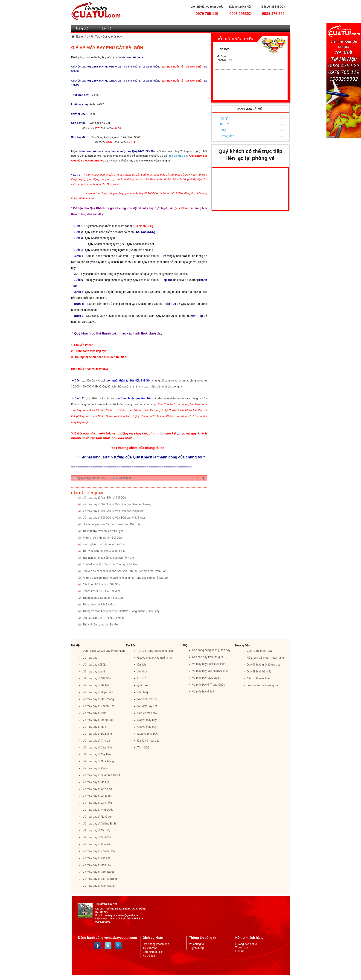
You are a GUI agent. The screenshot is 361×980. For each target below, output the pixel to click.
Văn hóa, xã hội (147, 699)
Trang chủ (82, 29)
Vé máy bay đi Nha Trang (98, 761)
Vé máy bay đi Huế (94, 727)
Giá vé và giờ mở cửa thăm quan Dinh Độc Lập (112, 524)
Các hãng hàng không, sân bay (211, 650)
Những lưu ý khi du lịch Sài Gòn (102, 538)
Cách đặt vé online (258, 678)
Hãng (223, 130)
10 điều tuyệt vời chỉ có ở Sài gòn (103, 531)
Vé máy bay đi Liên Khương (100, 879)
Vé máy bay (90, 658)
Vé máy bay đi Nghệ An (97, 817)
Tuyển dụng (196, 948)
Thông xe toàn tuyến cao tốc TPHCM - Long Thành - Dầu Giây (121, 611)
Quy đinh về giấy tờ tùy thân (264, 665)
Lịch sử (142, 678)
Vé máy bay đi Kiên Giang (99, 886)
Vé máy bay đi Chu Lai (97, 741)
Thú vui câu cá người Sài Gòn (101, 625)
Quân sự (143, 685)
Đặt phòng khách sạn (156, 944)
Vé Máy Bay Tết (147, 706)
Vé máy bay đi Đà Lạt (96, 782)
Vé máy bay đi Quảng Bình (99, 824)
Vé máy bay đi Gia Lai (96, 858)
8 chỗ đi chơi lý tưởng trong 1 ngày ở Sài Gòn (111, 564)
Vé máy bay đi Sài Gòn (97, 678)
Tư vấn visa (150, 948)
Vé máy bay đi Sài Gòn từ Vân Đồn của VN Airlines (114, 518)
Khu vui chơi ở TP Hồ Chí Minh (102, 591)
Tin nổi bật (144, 748)
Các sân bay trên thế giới (207, 657)
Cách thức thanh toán (260, 651)
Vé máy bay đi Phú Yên (97, 844)
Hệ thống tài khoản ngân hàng (265, 658)
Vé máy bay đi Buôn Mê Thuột (101, 775)
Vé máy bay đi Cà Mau (97, 796)
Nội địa (224, 118)
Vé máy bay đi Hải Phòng (98, 699)
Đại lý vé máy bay (148, 741)
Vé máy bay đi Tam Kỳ (96, 830)
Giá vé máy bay (112, 37)
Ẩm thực (143, 672)
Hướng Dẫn (227, 136)
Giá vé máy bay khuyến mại (155, 658)
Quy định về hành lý (259, 672)
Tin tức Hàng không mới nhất (155, 651)
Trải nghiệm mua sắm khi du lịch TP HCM (108, 558)
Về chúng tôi (197, 944)
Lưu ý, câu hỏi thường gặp (263, 685)
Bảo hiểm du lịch (153, 952)
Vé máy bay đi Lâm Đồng (98, 872)
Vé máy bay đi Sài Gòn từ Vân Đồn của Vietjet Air (113, 511)
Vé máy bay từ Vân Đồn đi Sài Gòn (104, 498)
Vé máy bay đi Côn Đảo (97, 803)
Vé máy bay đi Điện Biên (98, 692)
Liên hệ (107, 29)
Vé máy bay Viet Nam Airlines (210, 671)
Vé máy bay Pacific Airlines (209, 664)
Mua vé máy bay (148, 734)
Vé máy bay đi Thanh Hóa (99, 706)
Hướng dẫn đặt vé (246, 944)
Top (202, 478)
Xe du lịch (149, 956)
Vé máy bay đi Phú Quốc (98, 810)
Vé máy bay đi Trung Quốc (208, 685)
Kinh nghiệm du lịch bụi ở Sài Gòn (104, 544)
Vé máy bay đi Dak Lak (97, 865)
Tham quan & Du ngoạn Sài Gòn (103, 598)
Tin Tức (95, 37)
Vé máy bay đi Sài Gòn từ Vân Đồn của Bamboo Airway (117, 504)
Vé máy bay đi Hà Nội (96, 685)
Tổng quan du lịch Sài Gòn (99, 604)
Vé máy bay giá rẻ (94, 672)
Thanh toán (242, 948)
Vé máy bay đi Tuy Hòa (97, 754)
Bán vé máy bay (147, 713)
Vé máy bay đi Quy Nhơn (98, 748)
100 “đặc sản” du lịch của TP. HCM (104, 551)
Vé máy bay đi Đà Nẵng (97, 734)
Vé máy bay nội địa (95, 665)
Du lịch (142, 665)
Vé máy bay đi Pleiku (96, 768)
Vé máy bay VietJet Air (206, 678)
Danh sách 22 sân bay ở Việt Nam (104, 651)
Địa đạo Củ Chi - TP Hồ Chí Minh (103, 618)
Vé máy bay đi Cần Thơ (97, 789)
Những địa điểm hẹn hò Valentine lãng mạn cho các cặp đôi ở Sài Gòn (126, 578)
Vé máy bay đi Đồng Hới (98, 720)
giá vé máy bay (179, 156)
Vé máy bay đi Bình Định (98, 837)
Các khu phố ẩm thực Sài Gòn (101, 584)
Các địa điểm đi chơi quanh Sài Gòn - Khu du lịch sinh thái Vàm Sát (124, 571)
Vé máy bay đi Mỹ (203, 692)
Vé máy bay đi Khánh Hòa (99, 851)
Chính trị (143, 692)
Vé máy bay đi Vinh (95, 713)
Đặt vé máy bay (147, 720)
